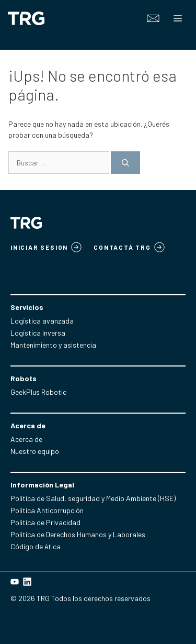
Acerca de (26, 439)
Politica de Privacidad (45, 522)
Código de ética (36, 546)
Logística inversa (38, 333)
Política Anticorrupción (47, 510)
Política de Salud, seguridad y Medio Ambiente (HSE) (93, 498)
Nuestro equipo (35, 451)
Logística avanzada (42, 321)
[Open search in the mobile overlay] (133, 18)
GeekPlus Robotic (38, 392)
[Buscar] (125, 163)
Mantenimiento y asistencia (53, 345)
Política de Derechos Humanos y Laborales (78, 534)
